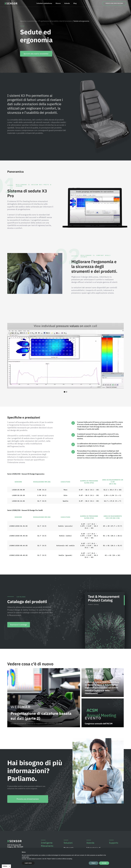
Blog (75, 3)
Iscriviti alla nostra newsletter (36, 54)
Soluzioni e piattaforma (44, 3)
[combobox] (6, 866)
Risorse (58, 3)
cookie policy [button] (25, 857)
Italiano (5, 866)
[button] (118, 356)
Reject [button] (94, 863)
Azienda (67, 3)
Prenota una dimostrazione (114, 3)
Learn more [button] (28, 863)
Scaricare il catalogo (19, 625)
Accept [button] (104, 863)
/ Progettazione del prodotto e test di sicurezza (55, 21)
